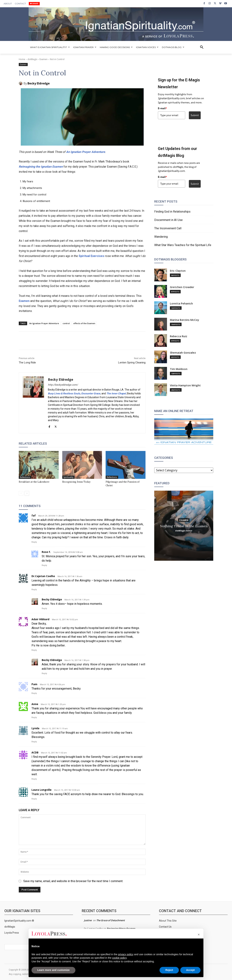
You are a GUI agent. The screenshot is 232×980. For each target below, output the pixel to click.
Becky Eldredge (39, 83)
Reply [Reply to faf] (34, 542)
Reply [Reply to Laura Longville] (34, 799)
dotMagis (32, 59)
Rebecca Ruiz (179, 336)
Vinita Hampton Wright (185, 385)
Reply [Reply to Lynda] (34, 742)
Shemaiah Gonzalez (183, 353)
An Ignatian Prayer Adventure (86, 152)
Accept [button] (190, 970)
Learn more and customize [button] (53, 970)
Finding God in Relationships (172, 212)
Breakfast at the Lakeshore (34, 482)
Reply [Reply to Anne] (34, 717)
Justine (88, 920)
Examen (44, 59)
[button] (202, 47)
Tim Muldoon (179, 369)
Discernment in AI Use (168, 220)
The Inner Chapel (116, 393)
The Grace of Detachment (111, 920)
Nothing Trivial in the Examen (184, 526)
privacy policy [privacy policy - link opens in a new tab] (126, 954)
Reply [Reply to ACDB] (34, 779)
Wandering (161, 237)
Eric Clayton (178, 271)
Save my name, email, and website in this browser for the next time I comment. (73, 881)
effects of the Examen (84, 323)
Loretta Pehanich (181, 303)
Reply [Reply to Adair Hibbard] (34, 650)
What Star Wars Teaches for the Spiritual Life (183, 245)
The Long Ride (27, 363)
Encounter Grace (91, 393)
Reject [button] (169, 970)
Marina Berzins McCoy (184, 320)
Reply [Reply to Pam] (34, 693)
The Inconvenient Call (168, 228)
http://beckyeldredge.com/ (63, 385)
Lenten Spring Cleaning (132, 363)
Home (22, 59)
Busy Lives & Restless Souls (64, 393)
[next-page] (27, 493)
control (66, 323)
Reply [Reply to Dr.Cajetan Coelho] (34, 590)
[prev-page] (21, 493)
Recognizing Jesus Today (76, 482)
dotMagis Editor (184, 530)
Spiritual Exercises (92, 256)
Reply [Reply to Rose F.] (44, 565)
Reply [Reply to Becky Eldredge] (44, 608)
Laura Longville (42, 790)
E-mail (162, 108)
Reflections (25, 477)
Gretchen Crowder (182, 287)
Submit (195, 115)
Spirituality (68, 477)
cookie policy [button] (119, 958)
